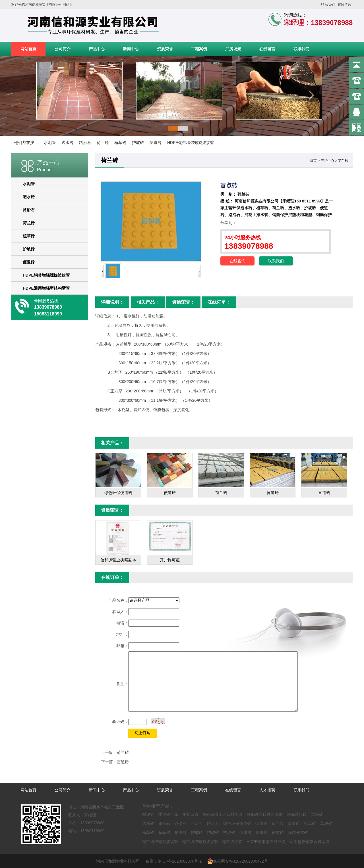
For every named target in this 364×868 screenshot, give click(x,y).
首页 (313, 161)
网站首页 (28, 49)
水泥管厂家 (168, 814)
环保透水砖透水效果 (265, 814)
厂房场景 (233, 49)
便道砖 (156, 143)
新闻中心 (131, 49)
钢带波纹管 (232, 842)
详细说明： (112, 302)
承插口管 (191, 814)
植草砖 (120, 143)
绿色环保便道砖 (237, 823)
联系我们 (328, 5)
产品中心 (97, 49)
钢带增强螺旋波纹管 (160, 842)
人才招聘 (267, 790)
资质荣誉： (183, 302)
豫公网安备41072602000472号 (238, 861)
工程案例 (199, 49)
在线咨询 (237, 261)
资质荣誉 (165, 49)
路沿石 (85, 143)
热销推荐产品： (158, 806)
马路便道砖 (298, 833)
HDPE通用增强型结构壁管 (46, 288)
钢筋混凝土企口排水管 (223, 814)
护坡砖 (138, 143)
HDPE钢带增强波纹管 (266, 842)
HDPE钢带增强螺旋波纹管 (191, 143)
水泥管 (50, 143)
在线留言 (344, 5)
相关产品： (148, 302)
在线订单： (219, 302)
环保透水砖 (297, 814)
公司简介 (63, 49)
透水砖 (67, 143)
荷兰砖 (103, 143)
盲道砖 (123, 762)
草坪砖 (326, 823)
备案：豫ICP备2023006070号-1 (176, 861)
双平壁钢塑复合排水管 (310, 842)
